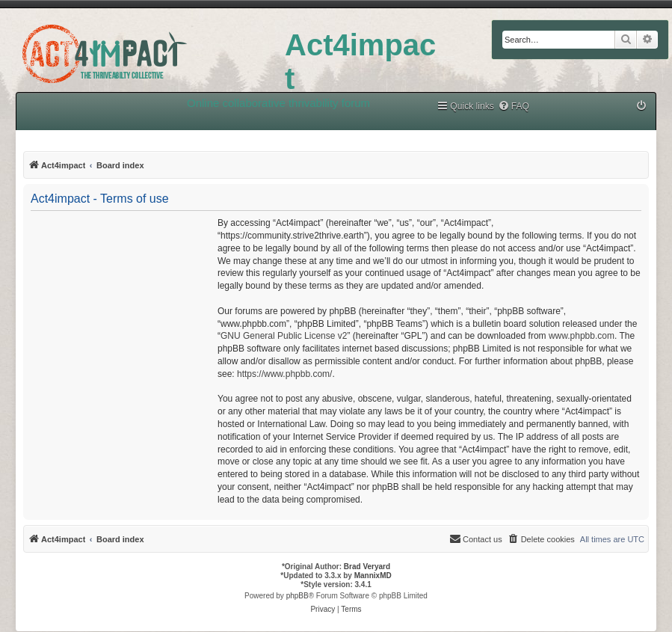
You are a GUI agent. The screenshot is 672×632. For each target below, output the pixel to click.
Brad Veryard (367, 567)
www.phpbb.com (582, 336)
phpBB (298, 596)
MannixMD (373, 576)
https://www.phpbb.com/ (284, 374)
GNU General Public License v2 (284, 336)
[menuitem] (514, 107)
